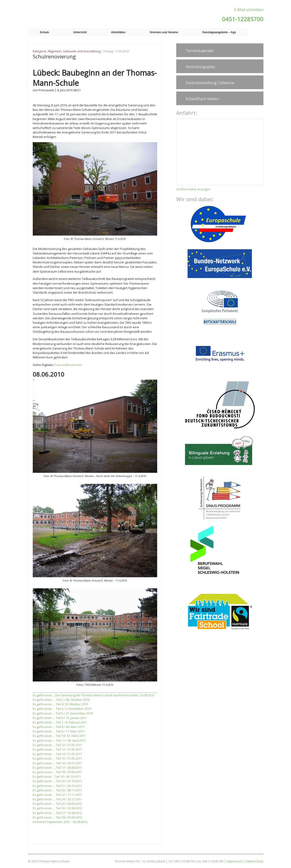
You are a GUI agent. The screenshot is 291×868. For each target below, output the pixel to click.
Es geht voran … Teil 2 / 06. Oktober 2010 (61, 700)
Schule (44, 32)
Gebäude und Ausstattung (82, 51)
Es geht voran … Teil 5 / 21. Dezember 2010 (63, 713)
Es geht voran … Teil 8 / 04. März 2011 (59, 727)
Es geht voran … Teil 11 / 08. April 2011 (59, 740)
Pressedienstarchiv (68, 365)
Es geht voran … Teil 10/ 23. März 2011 (59, 736)
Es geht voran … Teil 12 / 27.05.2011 (57, 745)
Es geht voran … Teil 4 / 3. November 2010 (62, 709)
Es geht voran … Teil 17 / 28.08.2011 (57, 768)
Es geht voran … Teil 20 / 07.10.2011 (57, 781)
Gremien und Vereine (164, 32)
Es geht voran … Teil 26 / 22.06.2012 (57, 808)
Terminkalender (200, 51)
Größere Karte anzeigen (193, 189)
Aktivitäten (118, 32)
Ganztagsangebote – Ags (219, 32)
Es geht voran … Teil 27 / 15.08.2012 (57, 813)
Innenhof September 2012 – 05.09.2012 (60, 822)
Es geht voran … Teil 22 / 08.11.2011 (57, 790)
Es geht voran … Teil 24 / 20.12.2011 (57, 799)
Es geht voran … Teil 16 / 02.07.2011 (57, 763)
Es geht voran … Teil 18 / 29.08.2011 (57, 772)
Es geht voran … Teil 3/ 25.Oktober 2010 (60, 704)
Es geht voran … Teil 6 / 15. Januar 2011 (60, 718)
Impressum (234, 861)
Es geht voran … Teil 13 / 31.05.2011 (57, 749)
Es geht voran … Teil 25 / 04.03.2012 (57, 804)
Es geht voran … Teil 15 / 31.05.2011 (57, 758)
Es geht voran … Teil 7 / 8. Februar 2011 (60, 722)
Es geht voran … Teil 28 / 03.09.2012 (57, 817)
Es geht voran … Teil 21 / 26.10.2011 (57, 786)
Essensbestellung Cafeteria (210, 83)
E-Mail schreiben (249, 10)
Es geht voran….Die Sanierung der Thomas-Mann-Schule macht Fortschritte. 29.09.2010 (94, 695)
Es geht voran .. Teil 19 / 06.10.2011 (57, 777)
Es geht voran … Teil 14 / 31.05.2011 (57, 754)
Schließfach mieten (202, 99)
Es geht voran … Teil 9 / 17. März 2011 (59, 731)
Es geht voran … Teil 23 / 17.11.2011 (57, 795)
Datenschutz (254, 861)
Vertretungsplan (200, 67)
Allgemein (55, 51)
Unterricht (80, 32)
